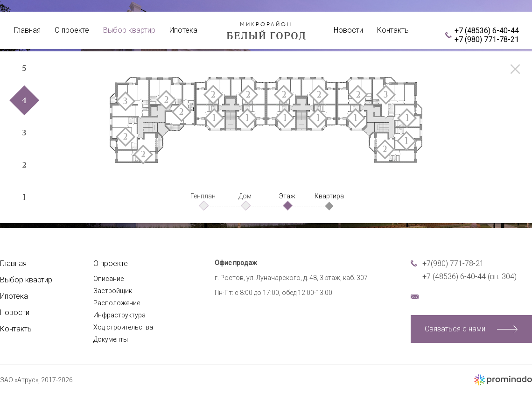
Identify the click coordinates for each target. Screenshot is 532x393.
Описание (108, 279)
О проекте (72, 30)
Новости (348, 30)
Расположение (117, 303)
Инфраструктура (119, 315)
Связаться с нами (455, 329)
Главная (27, 30)
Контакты (393, 30)
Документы (111, 339)
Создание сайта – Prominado (503, 380)
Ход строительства (123, 327)
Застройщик (113, 291)
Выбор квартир (129, 30)
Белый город (266, 31)
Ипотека (183, 30)
